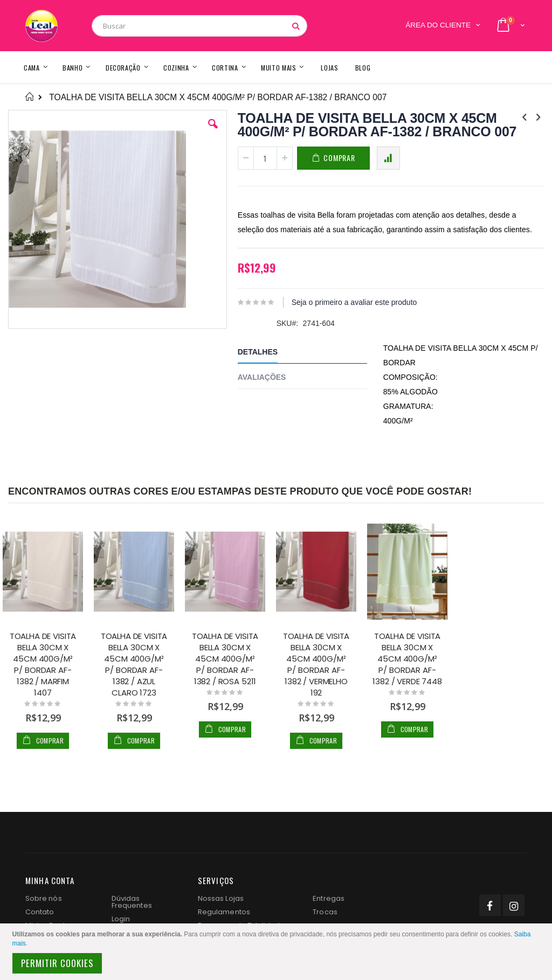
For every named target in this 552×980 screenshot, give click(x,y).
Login (121, 919)
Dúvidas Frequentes (132, 902)
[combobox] (199, 26)
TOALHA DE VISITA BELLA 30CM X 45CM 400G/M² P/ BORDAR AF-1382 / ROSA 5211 (225, 659)
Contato (40, 912)
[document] (278, 952)
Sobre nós (44, 898)
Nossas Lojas (221, 898)
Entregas (329, 898)
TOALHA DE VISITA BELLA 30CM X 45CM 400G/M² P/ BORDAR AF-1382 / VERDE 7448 (407, 659)
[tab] (310, 354)
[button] (213, 132)
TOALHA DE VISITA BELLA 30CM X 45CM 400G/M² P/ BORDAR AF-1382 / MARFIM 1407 (43, 664)
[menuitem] (363, 67)
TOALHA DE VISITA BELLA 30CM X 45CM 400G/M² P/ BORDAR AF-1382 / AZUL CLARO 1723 (134, 664)
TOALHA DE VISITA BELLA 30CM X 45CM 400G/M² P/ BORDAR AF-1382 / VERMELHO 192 (316, 664)
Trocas (325, 912)
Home (29, 97)
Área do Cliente (438, 25)
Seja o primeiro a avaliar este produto (354, 302)
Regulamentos (224, 912)
